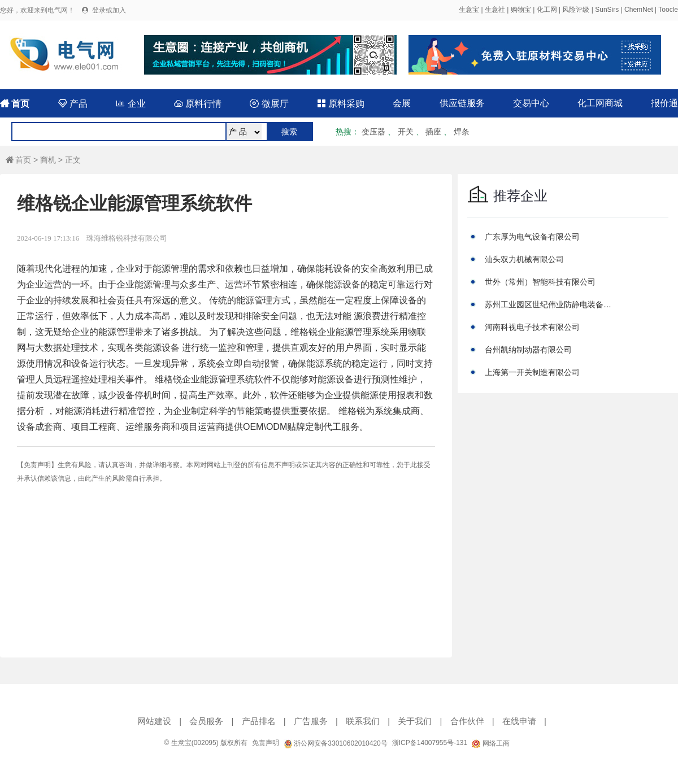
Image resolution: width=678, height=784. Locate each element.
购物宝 (521, 10)
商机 (48, 160)
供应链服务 (462, 103)
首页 (15, 104)
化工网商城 (600, 103)
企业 (131, 104)
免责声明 (266, 743)
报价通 (664, 103)
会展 (402, 103)
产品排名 (259, 721)
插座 (433, 132)
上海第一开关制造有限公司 (532, 372)
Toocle (668, 10)
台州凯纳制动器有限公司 (528, 350)
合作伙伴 (467, 721)
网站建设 (154, 721)
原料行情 (198, 104)
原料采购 (341, 104)
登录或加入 (109, 10)
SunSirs (607, 10)
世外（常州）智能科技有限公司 (540, 282)
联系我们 (363, 721)
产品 (73, 104)
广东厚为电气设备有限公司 (532, 237)
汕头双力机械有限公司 (524, 259)
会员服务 (206, 721)
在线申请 (519, 721)
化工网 (547, 10)
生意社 (495, 10)
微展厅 (269, 104)
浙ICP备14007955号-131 (430, 743)
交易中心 (531, 103)
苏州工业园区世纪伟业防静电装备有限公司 (550, 304)
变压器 (373, 132)
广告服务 (311, 721)
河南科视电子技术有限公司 (532, 327)
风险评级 (576, 10)
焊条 (462, 132)
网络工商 (490, 743)
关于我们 (415, 721)
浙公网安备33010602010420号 (336, 743)
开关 (406, 132)
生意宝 (469, 10)
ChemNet (639, 10)
